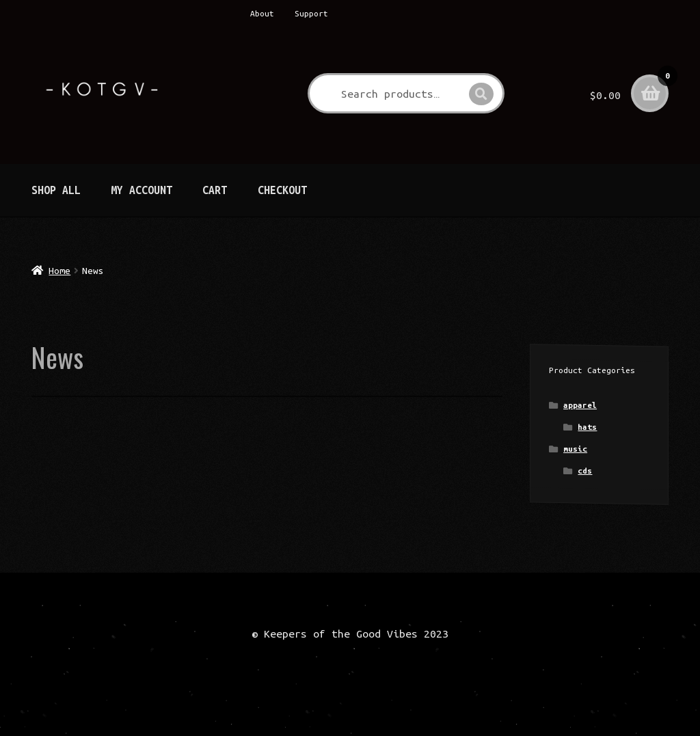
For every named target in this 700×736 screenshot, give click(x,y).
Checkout (282, 190)
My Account (142, 190)
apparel (580, 405)
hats (587, 427)
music (575, 449)
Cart (215, 190)
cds (585, 471)
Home (59, 271)
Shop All (56, 190)
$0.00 (629, 85)
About (262, 13)
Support (311, 13)
